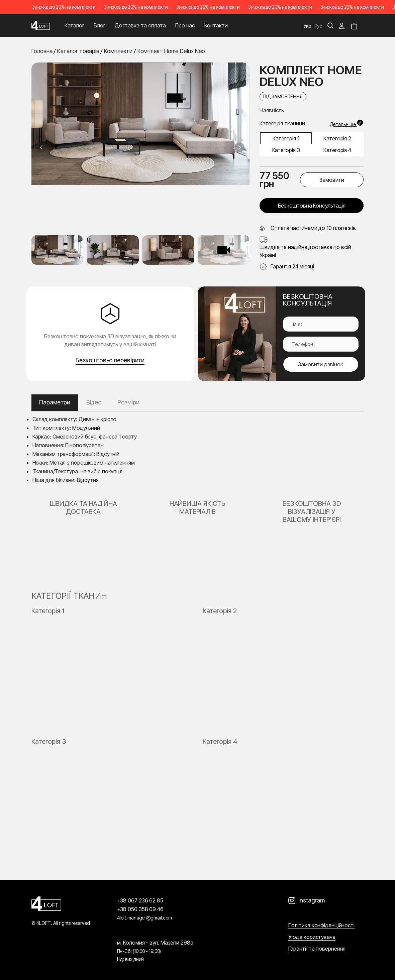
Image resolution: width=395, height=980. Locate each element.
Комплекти (118, 51)
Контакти (216, 25)
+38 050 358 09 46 (140, 909)
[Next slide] (239, 147)
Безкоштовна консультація (312, 206)
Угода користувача (312, 937)
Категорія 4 (337, 150)
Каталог (74, 25)
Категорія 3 (286, 150)
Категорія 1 (286, 138)
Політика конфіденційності (322, 925)
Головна (42, 51)
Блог (100, 25)
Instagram (311, 900)
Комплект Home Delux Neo (171, 51)
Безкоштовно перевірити (110, 360)
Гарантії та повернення (317, 949)
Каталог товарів (78, 51)
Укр (307, 26)
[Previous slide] (41, 147)
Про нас (185, 25)
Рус (318, 26)
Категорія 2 (337, 138)
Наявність (272, 110)
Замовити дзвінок (321, 364)
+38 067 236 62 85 (140, 900)
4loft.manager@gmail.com (145, 918)
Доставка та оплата (140, 25)
